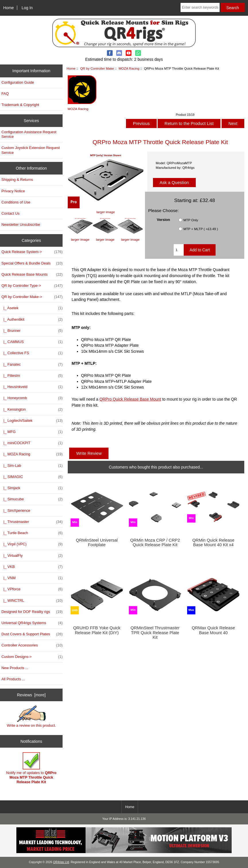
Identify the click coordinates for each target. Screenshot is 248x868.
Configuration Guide (18, 82)
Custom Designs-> (32, 657)
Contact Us (10, 213)
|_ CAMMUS (32, 342)
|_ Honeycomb (32, 398)
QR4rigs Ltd (61, 862)
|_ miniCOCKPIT (32, 443)
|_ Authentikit (32, 320)
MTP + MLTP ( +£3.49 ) (201, 229)
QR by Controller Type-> (32, 286)
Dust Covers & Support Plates (32, 634)
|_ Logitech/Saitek (32, 421)
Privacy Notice (13, 191)
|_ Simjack (32, 488)
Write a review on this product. (31, 716)
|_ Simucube (32, 499)
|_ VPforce (32, 589)
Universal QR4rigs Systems (32, 623)
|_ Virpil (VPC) (32, 544)
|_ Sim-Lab (32, 466)
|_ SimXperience (16, 511)
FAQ (5, 94)
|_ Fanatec (32, 365)
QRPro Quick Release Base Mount (130, 399)
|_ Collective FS (32, 353)
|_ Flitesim (32, 376)
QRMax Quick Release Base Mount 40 (213, 630)
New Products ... (15, 668)
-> (32, 297)
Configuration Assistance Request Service (29, 134)
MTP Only (191, 220)
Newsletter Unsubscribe (21, 225)
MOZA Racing (129, 68)
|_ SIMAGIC (32, 477)
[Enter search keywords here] (200, 7)
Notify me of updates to (31, 768)
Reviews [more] (31, 695)
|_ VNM (32, 578)
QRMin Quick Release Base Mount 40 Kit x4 (213, 542)
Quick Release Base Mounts (32, 275)
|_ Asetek (32, 308)
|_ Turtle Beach (32, 533)
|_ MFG (32, 432)
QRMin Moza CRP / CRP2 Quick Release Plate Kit (155, 542)
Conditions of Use (16, 202)
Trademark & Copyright (20, 105)
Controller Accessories (32, 645)
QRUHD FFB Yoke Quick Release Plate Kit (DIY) (97, 630)
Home (8, 8)
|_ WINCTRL (32, 601)
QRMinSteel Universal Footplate (97, 542)
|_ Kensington (32, 409)
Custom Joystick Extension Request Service (31, 150)
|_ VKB (32, 567)
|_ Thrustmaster (32, 522)
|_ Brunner (32, 331)
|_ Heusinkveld (32, 387)
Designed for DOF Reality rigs (32, 612)
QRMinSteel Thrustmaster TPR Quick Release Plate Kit (155, 632)
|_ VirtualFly (32, 556)
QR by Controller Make (97, 68)
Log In (27, 8)
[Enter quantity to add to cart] (179, 250)
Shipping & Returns (17, 180)
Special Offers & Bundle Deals (32, 263)
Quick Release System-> (32, 252)
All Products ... (13, 679)
